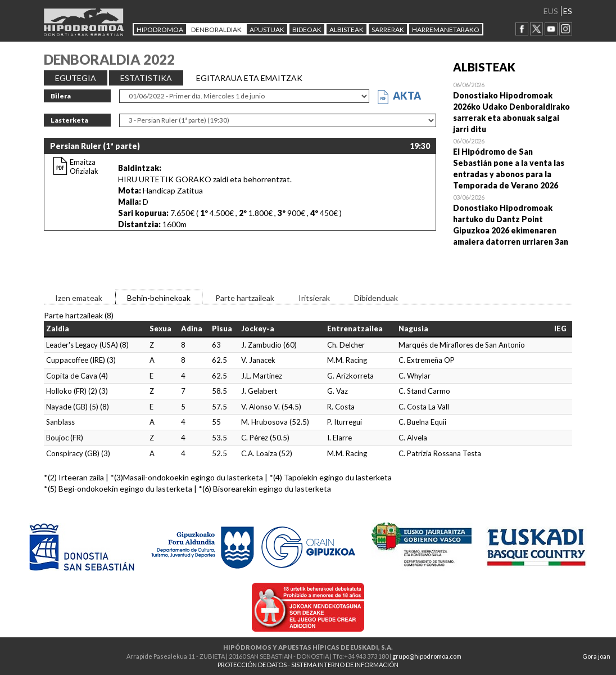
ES (568, 11)
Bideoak (307, 30)
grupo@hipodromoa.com (427, 656)
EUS (551, 11)
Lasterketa (69, 120)
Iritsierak (314, 298)
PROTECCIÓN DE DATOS (252, 665)
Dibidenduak (376, 298)
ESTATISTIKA (146, 78)
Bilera (61, 96)
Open (513, 107)
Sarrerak (388, 30)
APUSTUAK (267, 30)
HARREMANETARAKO (446, 30)
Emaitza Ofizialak (84, 166)
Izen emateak (79, 298)
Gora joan (596, 656)
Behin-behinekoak (159, 298)
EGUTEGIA (76, 78)
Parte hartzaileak (245, 298)
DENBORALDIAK (216, 30)
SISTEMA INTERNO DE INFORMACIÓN (345, 665)
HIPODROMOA (160, 30)
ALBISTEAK (346, 30)
